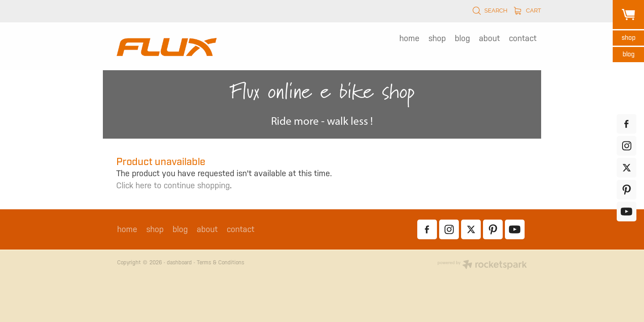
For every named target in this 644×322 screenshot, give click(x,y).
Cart (527, 11)
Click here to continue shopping (173, 185)
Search (490, 11)
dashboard (179, 263)
